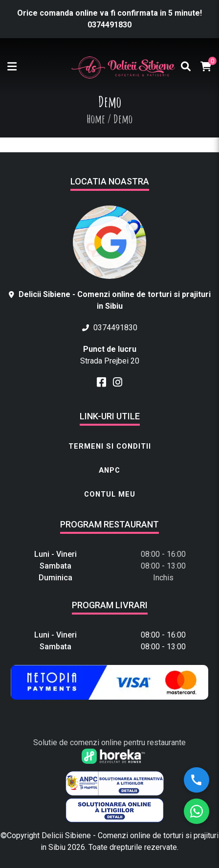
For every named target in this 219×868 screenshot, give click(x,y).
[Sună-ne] (197, 780)
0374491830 (109, 25)
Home (96, 119)
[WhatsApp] (197, 811)
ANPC (109, 470)
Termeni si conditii (110, 446)
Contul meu (110, 494)
